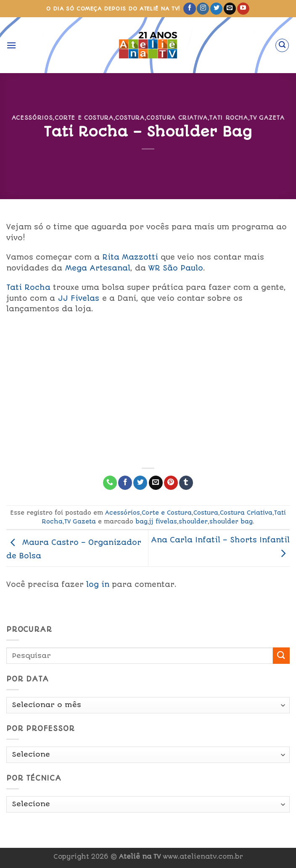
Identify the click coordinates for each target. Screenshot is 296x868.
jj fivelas (163, 521)
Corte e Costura (84, 118)
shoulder (193, 521)
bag (141, 521)
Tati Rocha (229, 118)
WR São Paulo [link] (176, 268)
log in (98, 584)
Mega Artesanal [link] (98, 268)
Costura (130, 118)
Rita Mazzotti (130, 257)
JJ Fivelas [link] (79, 298)
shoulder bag (231, 521)
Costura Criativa (177, 118)
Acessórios (32, 118)
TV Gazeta (267, 118)
